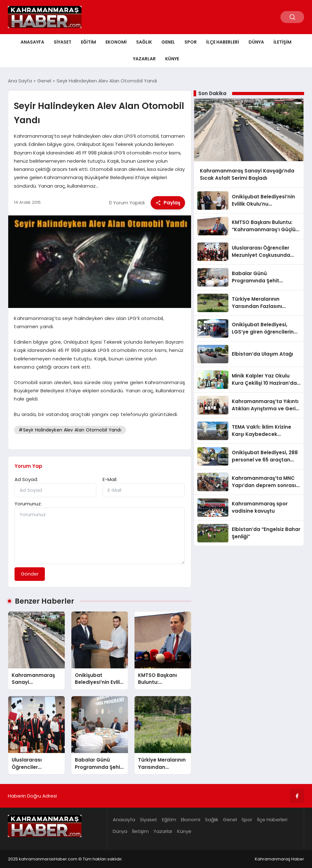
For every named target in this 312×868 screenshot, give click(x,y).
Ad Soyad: (26, 479)
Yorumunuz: (28, 504)
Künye (172, 59)
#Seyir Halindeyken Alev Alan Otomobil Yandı (70, 430)
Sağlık (144, 42)
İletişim (282, 42)
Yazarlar (144, 59)
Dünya (256, 42)
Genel (168, 42)
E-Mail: (110, 479)
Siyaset (63, 42)
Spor (191, 42)
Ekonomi (116, 42)
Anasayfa (32, 42)
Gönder (30, 574)
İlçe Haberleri (223, 42)
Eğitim (88, 42)
